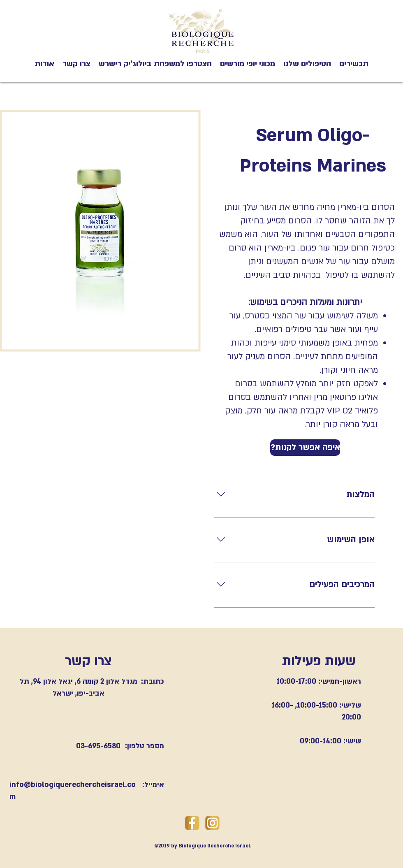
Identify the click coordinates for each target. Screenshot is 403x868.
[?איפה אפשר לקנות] (305, 448)
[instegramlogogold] (212, 823)
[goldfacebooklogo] (192, 823)
